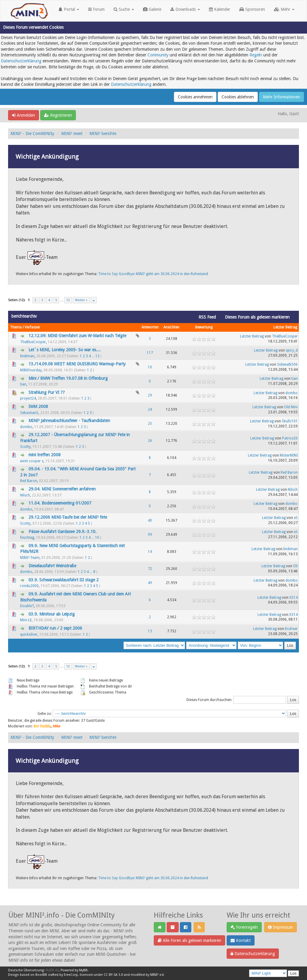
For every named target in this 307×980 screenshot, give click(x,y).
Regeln (256, 55)
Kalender (220, 9)
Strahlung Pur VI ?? (47, 392)
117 (150, 353)
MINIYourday (31, 370)
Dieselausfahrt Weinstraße (52, 566)
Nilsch (25, 495)
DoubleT (27, 606)
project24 (28, 398)
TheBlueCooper (33, 342)
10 (150, 367)
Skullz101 (290, 421)
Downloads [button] (185, 9)
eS (296, 518)
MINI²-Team (30, 558)
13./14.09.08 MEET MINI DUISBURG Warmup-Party (77, 364)
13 (150, 631)
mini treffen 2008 (45, 455)
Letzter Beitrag (285, 327)
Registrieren (58, 115)
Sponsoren (252, 9)
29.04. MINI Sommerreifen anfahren (62, 489)
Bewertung (204, 327)
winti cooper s (32, 461)
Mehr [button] (284, 9)
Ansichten (171, 327)
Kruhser (291, 629)
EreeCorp (71, 975)
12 (68, 300)
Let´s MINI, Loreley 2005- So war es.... (65, 350)
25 (150, 424)
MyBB (83, 970)
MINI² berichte (103, 133)
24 (150, 409)
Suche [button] (124, 9)
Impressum (280, 927)
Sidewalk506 (287, 364)
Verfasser (32, 327)
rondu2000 (29, 586)
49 (150, 583)
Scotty (25, 447)
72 (150, 569)
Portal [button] (69, 9)
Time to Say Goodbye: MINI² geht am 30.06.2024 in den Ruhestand (153, 274)
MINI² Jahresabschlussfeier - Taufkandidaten (69, 421)
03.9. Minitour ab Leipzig (52, 614)
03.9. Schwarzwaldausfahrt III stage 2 (64, 580)
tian (23, 384)
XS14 (294, 598)
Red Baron (29, 481)
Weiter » (81, 300)
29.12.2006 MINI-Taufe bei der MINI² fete (68, 517)
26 (150, 441)
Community (158, 55)
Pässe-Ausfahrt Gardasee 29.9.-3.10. (63, 532)
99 (150, 535)
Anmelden (24, 115)
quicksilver (29, 634)
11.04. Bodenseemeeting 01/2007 (60, 503)
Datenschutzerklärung (21, 61)
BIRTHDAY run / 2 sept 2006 (55, 628)
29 (150, 395)
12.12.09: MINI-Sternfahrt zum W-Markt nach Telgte (77, 336)
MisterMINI (289, 455)
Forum (96, 9)
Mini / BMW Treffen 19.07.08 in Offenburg (68, 378)
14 (150, 552)
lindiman (27, 356)
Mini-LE (26, 620)
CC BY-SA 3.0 (113, 975)
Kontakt (241, 940)
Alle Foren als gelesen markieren (189, 940)
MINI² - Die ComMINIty (32, 133)
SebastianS (29, 413)
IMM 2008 (38, 406)
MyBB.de (52, 970)
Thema (16, 327)
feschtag (27, 538)
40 (150, 520)
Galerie (152, 9)
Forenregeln (244, 927)
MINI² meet (72, 133)
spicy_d (292, 350)
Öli (295, 566)
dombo (292, 393)
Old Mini (291, 407)
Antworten (150, 327)
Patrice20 (290, 438)
